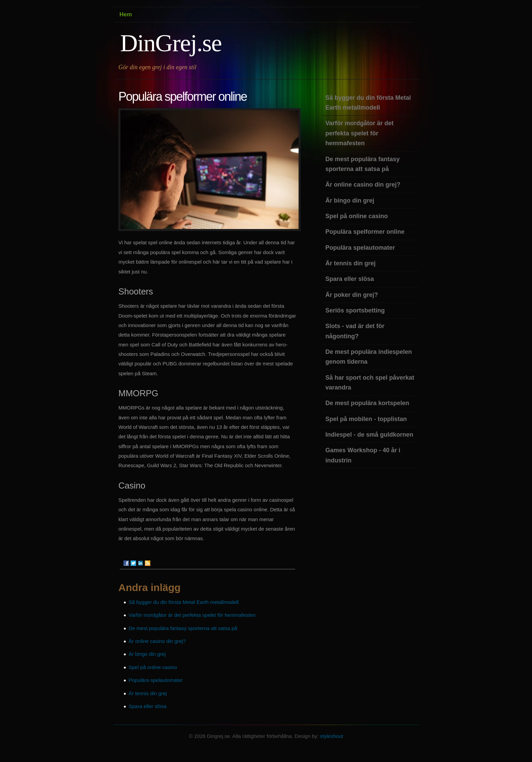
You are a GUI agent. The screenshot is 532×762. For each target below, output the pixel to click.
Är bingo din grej (147, 654)
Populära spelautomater (156, 680)
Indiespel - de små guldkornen (369, 435)
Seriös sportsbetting (355, 310)
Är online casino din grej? (157, 641)
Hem (126, 14)
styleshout (331, 736)
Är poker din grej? (352, 295)
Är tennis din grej (148, 693)
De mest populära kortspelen (367, 403)
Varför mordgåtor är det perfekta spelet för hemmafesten (192, 615)
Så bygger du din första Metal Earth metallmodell (184, 602)
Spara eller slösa (148, 706)
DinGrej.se (171, 43)
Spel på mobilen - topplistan (366, 419)
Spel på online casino (153, 667)
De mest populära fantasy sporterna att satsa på (183, 628)
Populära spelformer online (365, 232)
